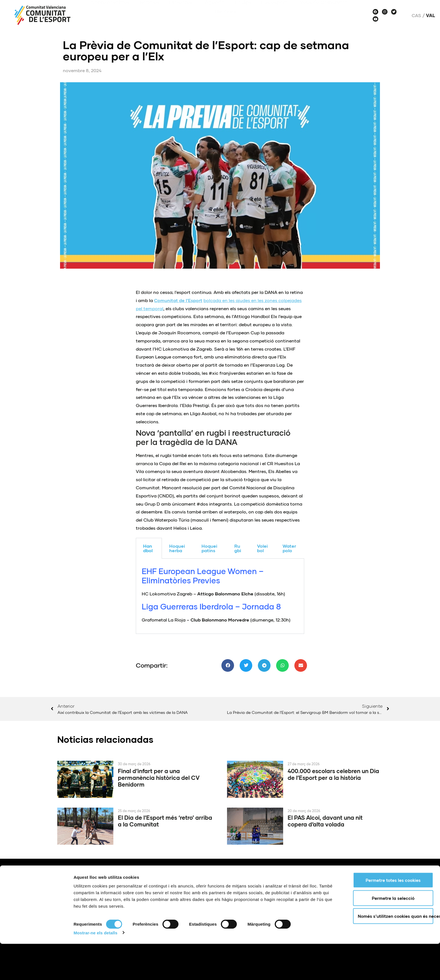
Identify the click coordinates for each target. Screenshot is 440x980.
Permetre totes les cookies (393, 916)
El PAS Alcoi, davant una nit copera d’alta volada (325, 821)
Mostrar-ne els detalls (95, 969)
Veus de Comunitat (325, 10)
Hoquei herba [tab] (177, 548)
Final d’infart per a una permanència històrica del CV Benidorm (159, 778)
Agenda (215, 10)
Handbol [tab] (148, 548)
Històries (225, 20)
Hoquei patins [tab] (209, 548)
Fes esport (276, 10)
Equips (243, 10)
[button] (228, 665)
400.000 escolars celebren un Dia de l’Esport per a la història (333, 774)
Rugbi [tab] (238, 548)
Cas (416, 15)
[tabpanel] (220, 596)
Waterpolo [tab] (289, 548)
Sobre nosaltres (110, 10)
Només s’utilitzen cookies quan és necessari (396, 952)
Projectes (182, 10)
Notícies (149, 10)
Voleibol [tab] (262, 548)
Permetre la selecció (393, 934)
